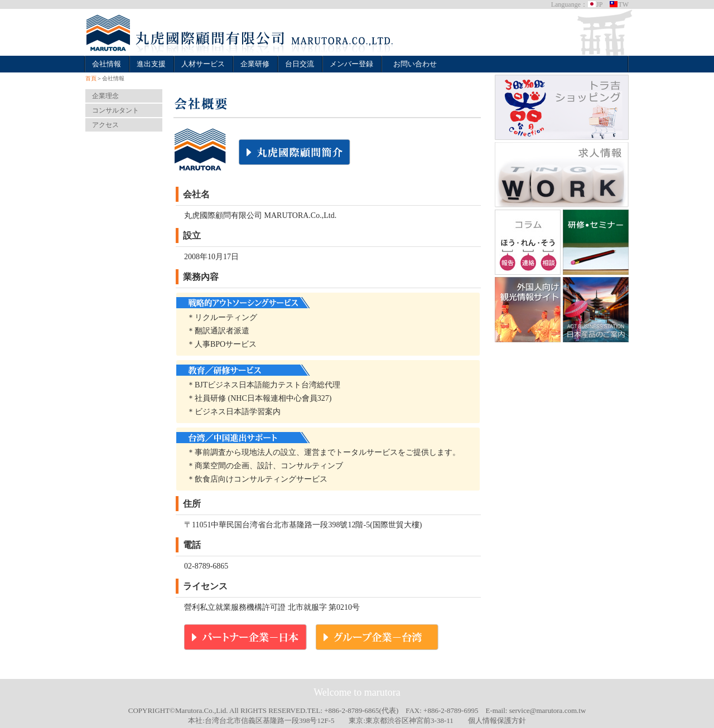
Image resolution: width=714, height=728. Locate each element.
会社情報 (107, 64)
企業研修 (255, 64)
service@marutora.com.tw (548, 710)
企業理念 (105, 96)
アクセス (105, 125)
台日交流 (300, 64)
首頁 (91, 78)
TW (619, 4)
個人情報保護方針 (497, 720)
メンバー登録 (351, 64)
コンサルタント (115, 110)
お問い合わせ (415, 64)
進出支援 (151, 64)
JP (595, 4)
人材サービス (203, 64)
